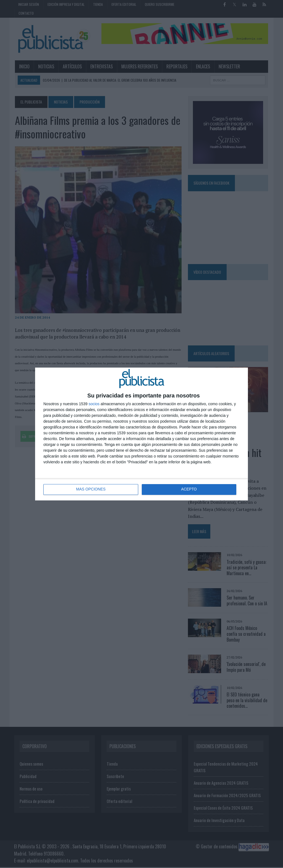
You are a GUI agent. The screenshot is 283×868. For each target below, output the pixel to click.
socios (94, 404)
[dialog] (141, 434)
